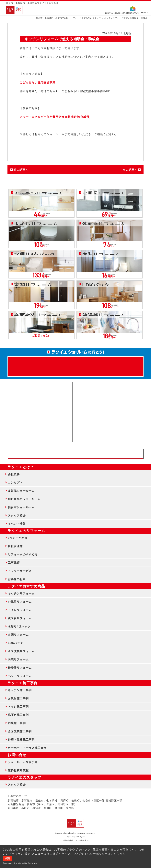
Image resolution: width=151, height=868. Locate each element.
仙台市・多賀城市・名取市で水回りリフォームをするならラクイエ (68, 18)
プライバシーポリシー (76, 837)
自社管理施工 (17, 546)
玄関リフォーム (18, 635)
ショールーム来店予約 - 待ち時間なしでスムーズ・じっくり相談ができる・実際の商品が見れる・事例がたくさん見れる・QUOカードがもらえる (40, 412)
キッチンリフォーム (21, 593)
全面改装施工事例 (20, 731)
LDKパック (16, 643)
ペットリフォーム (20, 676)
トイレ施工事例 (18, 707)
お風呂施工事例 (18, 698)
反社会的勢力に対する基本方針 (76, 841)
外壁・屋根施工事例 (21, 740)
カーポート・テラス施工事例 (27, 748)
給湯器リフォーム (20, 668)
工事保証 (14, 563)
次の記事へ (130, 170)
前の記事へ (21, 170)
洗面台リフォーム (20, 618)
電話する (109, 13)
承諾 (7, 858)
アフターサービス (20, 571)
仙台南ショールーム (21, 507)
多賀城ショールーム (21, 491)
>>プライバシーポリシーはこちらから (100, 854)
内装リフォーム (18, 659)
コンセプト (15, 483)
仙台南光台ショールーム (24, 499)
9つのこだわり (18, 538)
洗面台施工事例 (18, 715)
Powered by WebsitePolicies (20, 863)
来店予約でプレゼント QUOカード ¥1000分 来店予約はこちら (75, 364)
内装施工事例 (17, 723)
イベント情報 (17, 524)
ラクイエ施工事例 (23, 683)
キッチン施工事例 (20, 690)
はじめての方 (120, 13)
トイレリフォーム (20, 610)
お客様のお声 (17, 579)
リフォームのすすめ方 (23, 554)
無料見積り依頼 (18, 770)
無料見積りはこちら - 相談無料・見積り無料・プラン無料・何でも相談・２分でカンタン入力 (109, 412)
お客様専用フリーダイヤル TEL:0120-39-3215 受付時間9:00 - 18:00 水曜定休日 (75, 454)
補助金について (133, 13)
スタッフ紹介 (17, 515)
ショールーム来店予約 (23, 762)
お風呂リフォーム (20, 602)
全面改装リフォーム (21, 651)
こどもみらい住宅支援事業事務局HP (86, 91)
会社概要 (14, 474)
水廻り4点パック (19, 626)
